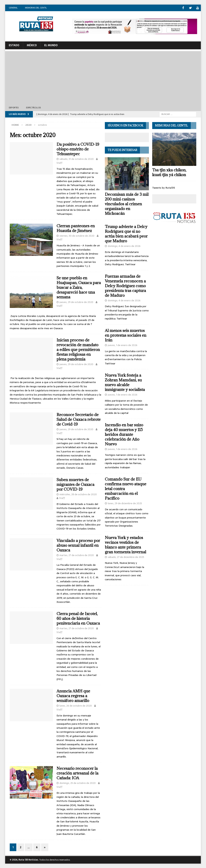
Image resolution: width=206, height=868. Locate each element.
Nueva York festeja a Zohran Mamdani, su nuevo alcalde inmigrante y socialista (125, 382)
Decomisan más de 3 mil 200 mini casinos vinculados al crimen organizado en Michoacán (127, 204)
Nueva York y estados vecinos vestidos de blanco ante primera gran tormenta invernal (125, 545)
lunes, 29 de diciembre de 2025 (125, 503)
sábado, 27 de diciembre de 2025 (126, 557)
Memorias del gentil (36, 8)
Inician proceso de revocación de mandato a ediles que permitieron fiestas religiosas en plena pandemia (78, 349)
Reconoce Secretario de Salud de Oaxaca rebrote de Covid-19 (79, 419)
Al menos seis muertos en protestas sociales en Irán (126, 335)
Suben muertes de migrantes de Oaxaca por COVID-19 (75, 484)
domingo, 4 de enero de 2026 (124, 246)
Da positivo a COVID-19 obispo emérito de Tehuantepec (78, 149)
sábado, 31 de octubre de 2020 (77, 159)
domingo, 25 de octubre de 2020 (78, 783)
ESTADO (14, 45)
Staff (59, 163)
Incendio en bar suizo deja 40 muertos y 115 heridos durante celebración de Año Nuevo (124, 434)
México (32, 45)
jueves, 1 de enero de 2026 (123, 345)
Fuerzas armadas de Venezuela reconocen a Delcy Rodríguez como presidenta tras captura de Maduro (125, 285)
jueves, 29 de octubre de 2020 (76, 302)
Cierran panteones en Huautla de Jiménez (76, 228)
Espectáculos (33, 107)
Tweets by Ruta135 (164, 187)
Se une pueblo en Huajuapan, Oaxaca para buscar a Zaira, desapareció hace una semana (79, 287)
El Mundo (51, 45)
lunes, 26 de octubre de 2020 (76, 706)
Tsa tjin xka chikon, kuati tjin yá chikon (169, 172)
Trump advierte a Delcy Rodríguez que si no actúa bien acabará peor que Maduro (126, 234)
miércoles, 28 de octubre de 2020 (78, 494)
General (13, 8)
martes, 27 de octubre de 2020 (77, 555)
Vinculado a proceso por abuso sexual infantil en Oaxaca (78, 545)
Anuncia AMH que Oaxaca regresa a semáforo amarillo (73, 696)
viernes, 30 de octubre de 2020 (77, 236)
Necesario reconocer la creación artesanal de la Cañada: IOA (77, 773)
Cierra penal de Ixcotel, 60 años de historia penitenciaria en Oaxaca (78, 618)
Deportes (14, 107)
